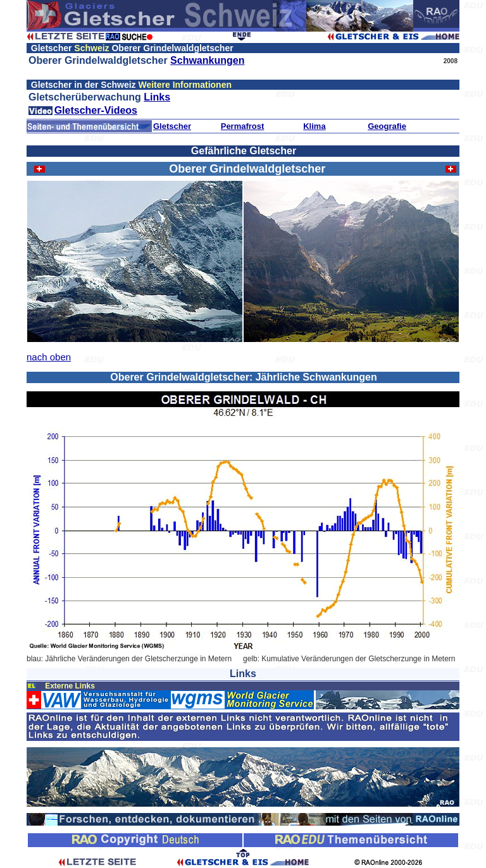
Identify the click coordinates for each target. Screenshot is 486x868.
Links (157, 97)
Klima (314, 126)
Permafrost (243, 126)
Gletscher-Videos (96, 110)
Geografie (387, 126)
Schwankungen (207, 60)
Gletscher (172, 126)
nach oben (49, 357)
